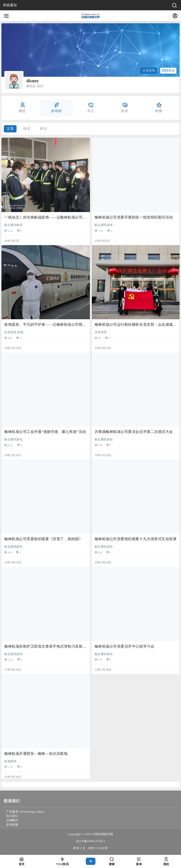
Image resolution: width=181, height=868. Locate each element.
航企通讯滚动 (104, 225)
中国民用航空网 (102, 834)
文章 (10, 129)
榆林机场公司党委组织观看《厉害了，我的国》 (43, 539)
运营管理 (101, 332)
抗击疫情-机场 (14, 332)
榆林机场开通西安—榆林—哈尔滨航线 (36, 754)
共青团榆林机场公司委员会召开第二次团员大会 (134, 432)
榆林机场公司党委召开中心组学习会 (125, 646)
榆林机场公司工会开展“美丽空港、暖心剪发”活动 (45, 432)
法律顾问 (12, 820)
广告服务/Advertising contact (25, 812)
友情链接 (12, 825)
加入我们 (12, 816)
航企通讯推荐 (13, 225)
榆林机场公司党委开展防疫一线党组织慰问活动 (134, 217)
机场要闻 (10, 761)
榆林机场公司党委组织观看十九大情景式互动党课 (136, 539)
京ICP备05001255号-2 (90, 841)
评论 (43, 129)
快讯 (27, 129)
